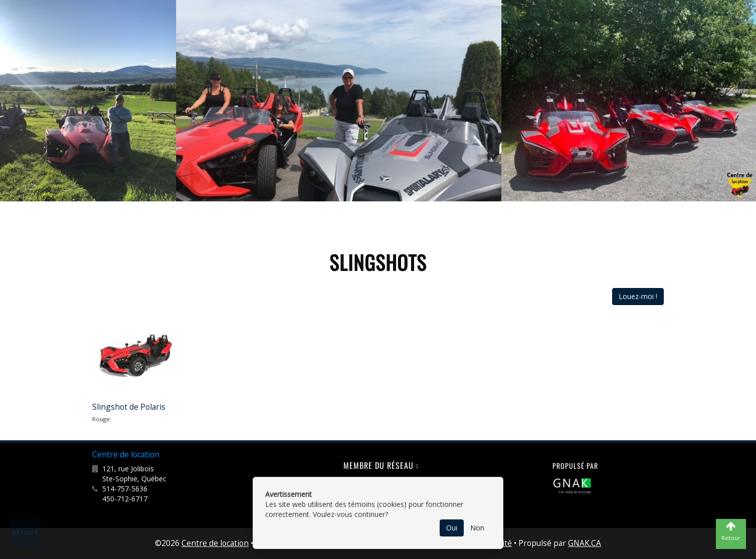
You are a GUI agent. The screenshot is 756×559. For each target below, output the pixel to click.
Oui (452, 528)
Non (477, 528)
